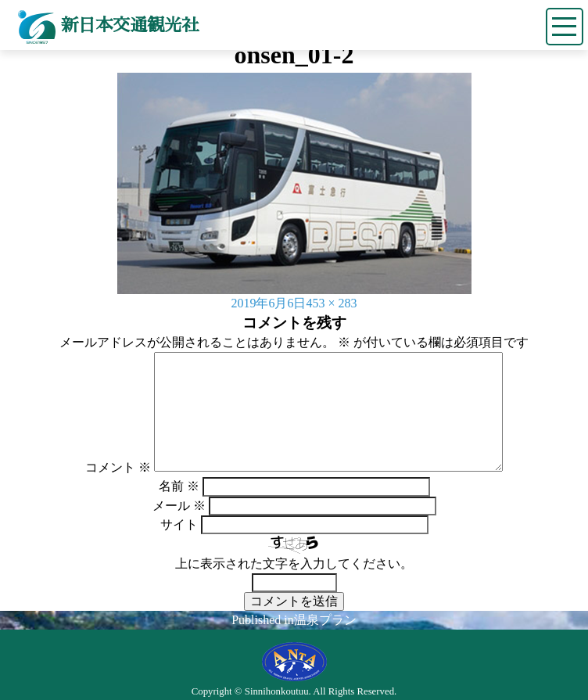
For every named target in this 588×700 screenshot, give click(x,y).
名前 (179, 486)
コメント (118, 467)
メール (179, 506)
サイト (179, 524)
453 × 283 (331, 303)
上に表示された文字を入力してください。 (294, 564)
